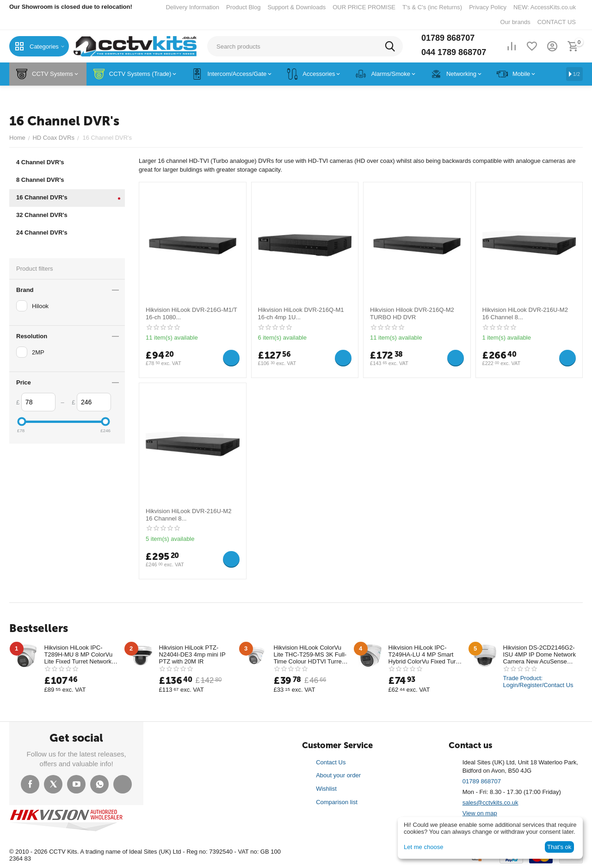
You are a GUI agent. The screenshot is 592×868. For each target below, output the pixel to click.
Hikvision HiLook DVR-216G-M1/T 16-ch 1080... (191, 313)
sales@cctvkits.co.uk (490, 803)
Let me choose (423, 847)
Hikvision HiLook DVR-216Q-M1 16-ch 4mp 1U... (301, 313)
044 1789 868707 (454, 52)
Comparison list (337, 802)
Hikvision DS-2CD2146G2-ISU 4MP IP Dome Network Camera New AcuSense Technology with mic (540, 654)
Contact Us (331, 762)
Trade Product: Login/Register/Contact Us (538, 682)
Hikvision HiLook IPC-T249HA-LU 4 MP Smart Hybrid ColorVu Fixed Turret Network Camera (426, 654)
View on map (480, 813)
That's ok (559, 847)
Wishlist (326, 789)
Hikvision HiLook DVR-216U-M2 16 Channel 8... (525, 313)
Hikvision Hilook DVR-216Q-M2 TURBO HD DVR (412, 313)
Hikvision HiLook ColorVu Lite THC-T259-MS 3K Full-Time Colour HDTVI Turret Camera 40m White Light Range (310, 654)
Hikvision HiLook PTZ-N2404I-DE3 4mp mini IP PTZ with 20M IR (192, 654)
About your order (338, 775)
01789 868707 (448, 38)
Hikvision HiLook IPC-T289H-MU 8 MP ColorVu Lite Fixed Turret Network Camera (78, 654)
